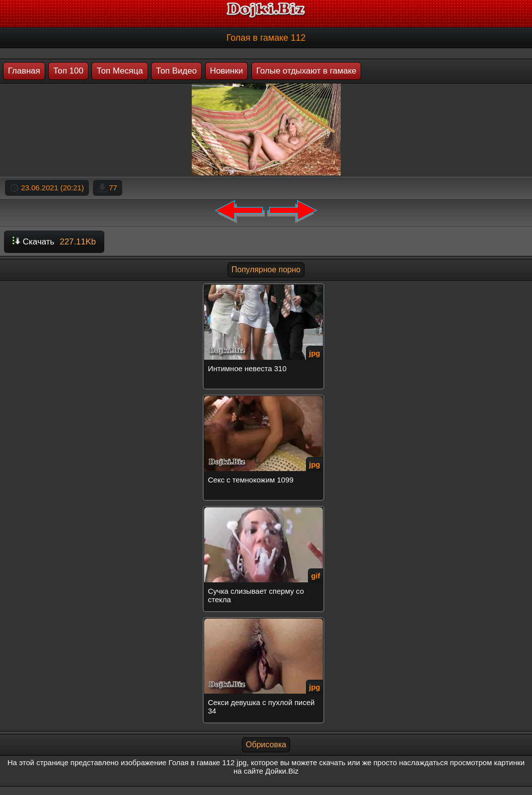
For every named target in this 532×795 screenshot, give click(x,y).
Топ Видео (176, 71)
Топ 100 (68, 71)
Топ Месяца (119, 71)
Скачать (54, 242)
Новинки (227, 71)
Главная (24, 71)
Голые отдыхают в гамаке (306, 71)
